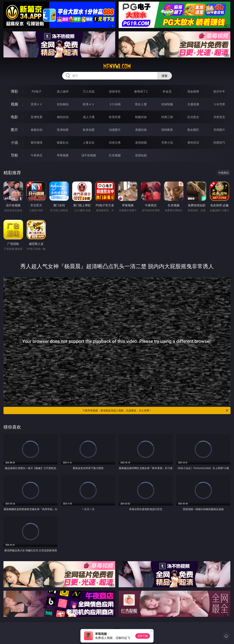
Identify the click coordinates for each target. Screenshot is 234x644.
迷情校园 (141, 142)
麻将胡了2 (141, 91)
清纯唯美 (167, 130)
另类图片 (219, 130)
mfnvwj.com (117, 66)
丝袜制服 (167, 104)
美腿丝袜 (141, 130)
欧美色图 (89, 130)
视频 (14, 104)
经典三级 (167, 117)
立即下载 (143, 636)
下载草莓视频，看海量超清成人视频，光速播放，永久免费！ (156, 410)
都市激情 (37, 142)
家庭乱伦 (63, 142)
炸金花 (167, 91)
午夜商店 (37, 155)
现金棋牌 (193, 91)
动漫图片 (115, 130)
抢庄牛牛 (219, 91)
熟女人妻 (141, 104)
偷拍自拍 (63, 117)
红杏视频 (115, 155)
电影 (14, 117)
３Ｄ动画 (115, 104)
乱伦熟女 (193, 117)
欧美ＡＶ (89, 104)
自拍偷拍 (63, 104)
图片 (14, 130)
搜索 (165, 76)
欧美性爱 (115, 117)
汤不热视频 (89, 155)
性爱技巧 (219, 142)
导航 (14, 155)
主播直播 (193, 104)
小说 (14, 142)
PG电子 (36, 91)
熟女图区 (193, 130)
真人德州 (63, 91)
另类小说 (167, 142)
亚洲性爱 (37, 117)
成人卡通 (89, 117)
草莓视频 (63, 155)
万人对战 (89, 91)
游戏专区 (115, 91)
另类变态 (219, 117)
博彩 (14, 91)
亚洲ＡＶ (37, 104)
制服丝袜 (141, 117)
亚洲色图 (63, 130)
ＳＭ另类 (219, 104)
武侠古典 (115, 142)
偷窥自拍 (37, 130)
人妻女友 (89, 142)
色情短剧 (141, 155)
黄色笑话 (193, 142)
